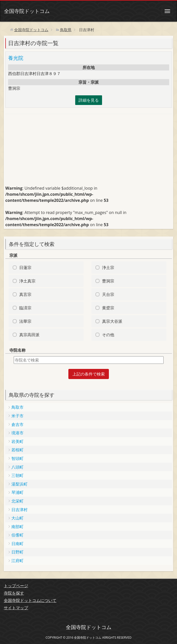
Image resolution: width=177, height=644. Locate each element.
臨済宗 (25, 308)
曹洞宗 (108, 281)
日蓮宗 (25, 267)
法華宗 (25, 321)
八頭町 (17, 467)
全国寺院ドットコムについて (30, 600)
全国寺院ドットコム (27, 11)
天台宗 (108, 294)
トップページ (16, 586)
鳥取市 (17, 407)
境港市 (17, 433)
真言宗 (25, 294)
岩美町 (17, 441)
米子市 (17, 416)
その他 (108, 335)
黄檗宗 (108, 308)
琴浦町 (17, 492)
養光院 (16, 58)
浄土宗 (108, 267)
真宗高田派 (29, 335)
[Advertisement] (43, 152)
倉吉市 (17, 424)
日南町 (17, 544)
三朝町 (17, 475)
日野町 (17, 552)
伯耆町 (17, 535)
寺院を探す (14, 593)
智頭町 (17, 458)
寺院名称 (17, 350)
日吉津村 (19, 510)
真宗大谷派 (112, 321)
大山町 (17, 518)
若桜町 (17, 450)
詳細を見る (89, 100)
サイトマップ (16, 608)
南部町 (17, 527)
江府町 (17, 561)
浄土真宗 (27, 281)
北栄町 (17, 501)
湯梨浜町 (19, 484)
